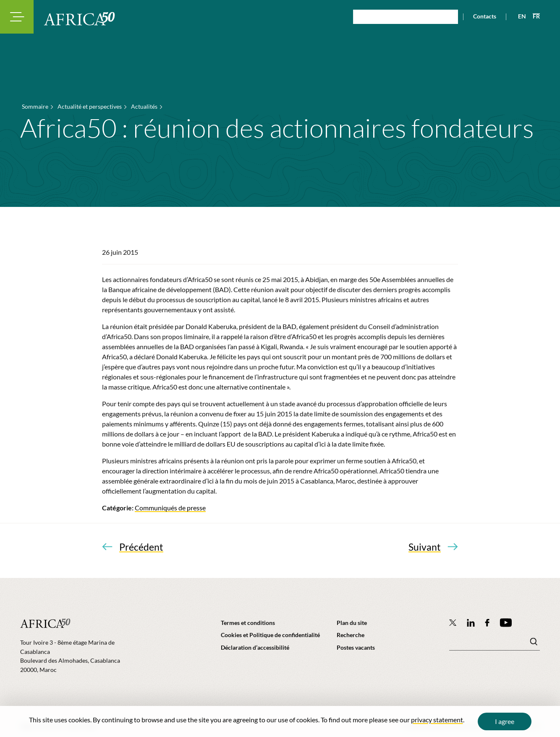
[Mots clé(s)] (495, 644)
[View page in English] (519, 16)
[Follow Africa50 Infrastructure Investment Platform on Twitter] (453, 622)
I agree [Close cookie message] (505, 721)
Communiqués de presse (170, 508)
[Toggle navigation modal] (17, 17)
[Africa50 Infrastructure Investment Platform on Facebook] (487, 623)
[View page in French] (533, 16)
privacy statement (437, 720)
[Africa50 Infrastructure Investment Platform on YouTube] (506, 623)
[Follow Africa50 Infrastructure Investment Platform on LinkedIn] (471, 623)
